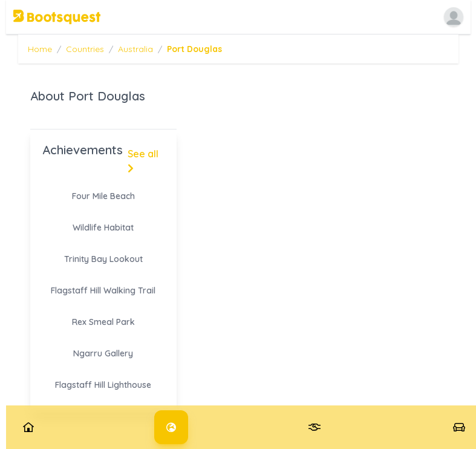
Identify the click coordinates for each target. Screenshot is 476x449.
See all (143, 160)
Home (40, 49)
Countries (85, 49)
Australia (135, 49)
